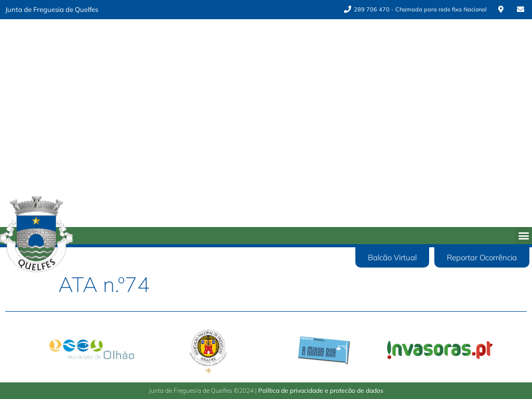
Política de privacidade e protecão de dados (321, 390)
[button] (523, 236)
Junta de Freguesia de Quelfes (52, 9)
